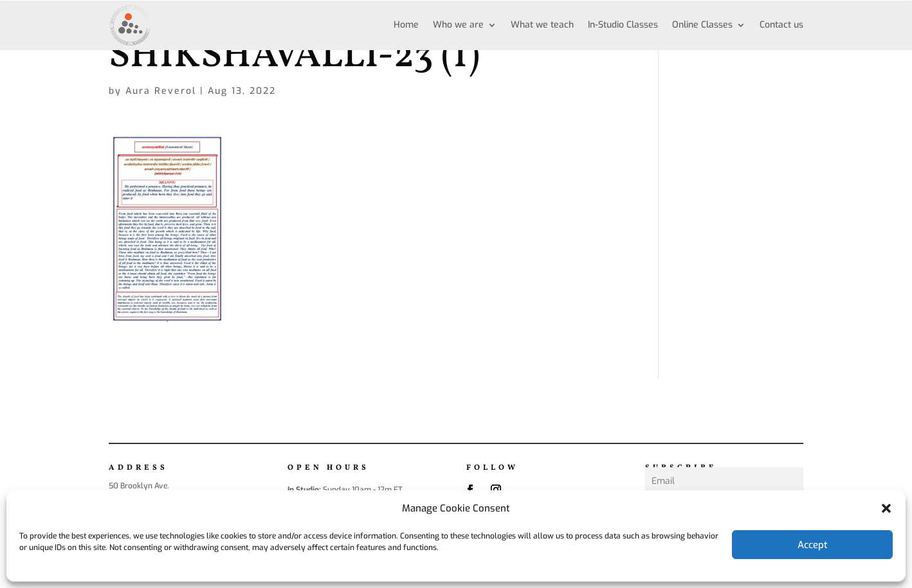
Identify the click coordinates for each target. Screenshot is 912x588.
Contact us (781, 25)
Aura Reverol (161, 91)
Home (406, 25)
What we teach (542, 25)
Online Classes (702, 25)
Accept (813, 545)
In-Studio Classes (623, 25)
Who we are (458, 25)
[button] (886, 508)
